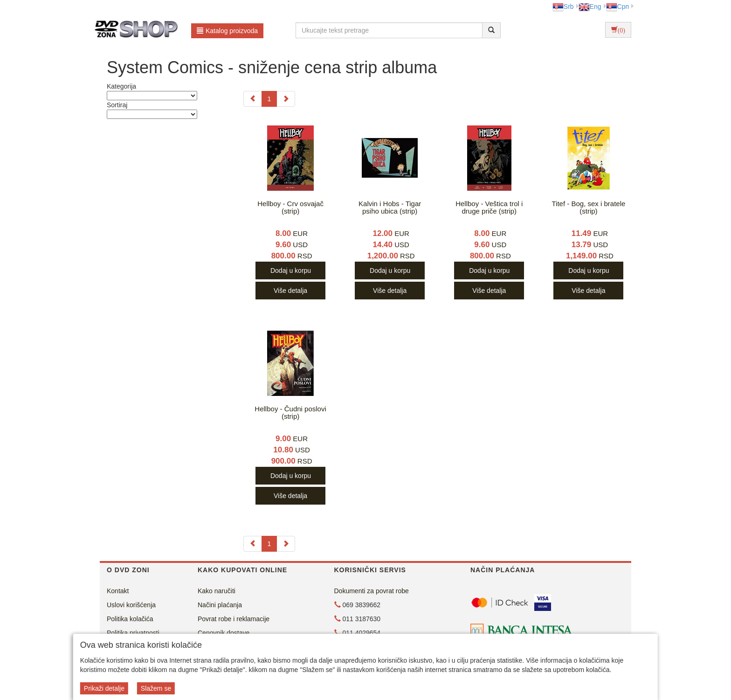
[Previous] (253, 99)
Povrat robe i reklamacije (234, 619)
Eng (590, 7)
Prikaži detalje (104, 688)
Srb (563, 7)
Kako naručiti (217, 591)
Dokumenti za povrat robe (372, 591)
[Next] (286, 99)
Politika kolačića (130, 619)
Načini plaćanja (220, 605)
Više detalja (290, 291)
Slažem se (156, 688)
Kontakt (118, 591)
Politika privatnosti (133, 633)
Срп (617, 7)
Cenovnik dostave (224, 633)
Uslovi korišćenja (131, 605)
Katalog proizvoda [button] (227, 31)
